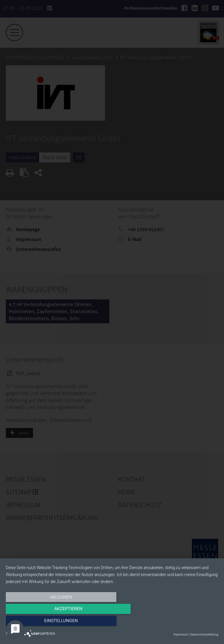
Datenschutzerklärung (204, 635)
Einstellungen (186, 623)
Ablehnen (38, 623)
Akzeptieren (112, 623)
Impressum (181, 635)
